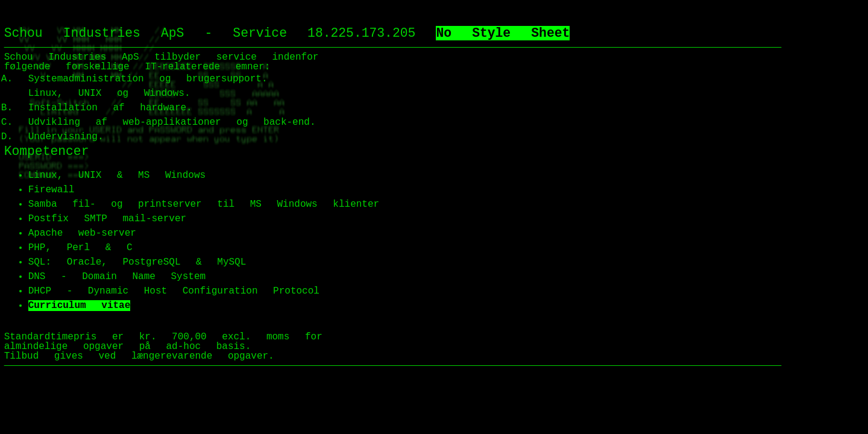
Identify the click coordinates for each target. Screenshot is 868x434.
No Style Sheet (503, 33)
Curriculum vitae (80, 306)
